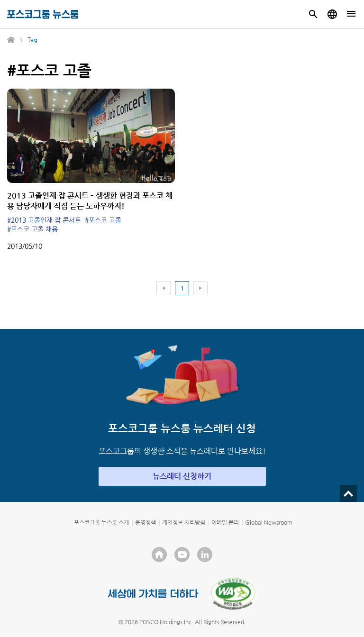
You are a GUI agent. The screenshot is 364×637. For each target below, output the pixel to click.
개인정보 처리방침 (184, 522)
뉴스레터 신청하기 (182, 476)
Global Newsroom (269, 522)
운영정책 (146, 522)
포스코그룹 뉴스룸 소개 (101, 522)
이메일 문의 (225, 522)
